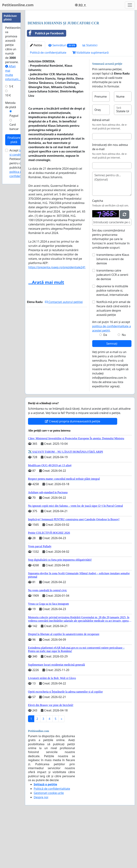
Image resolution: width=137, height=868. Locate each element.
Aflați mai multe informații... (13, 73)
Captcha (98, 251)
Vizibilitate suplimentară (91, 103)
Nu (124, 385)
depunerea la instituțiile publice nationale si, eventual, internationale (112, 341)
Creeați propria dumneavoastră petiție (73, 471)
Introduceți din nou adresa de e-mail (110, 197)
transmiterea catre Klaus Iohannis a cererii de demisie (113, 309)
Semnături (62, 95)
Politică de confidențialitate (48, 103)
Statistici (90, 95)
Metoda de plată (11, 105)
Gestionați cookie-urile (49, 843)
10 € (8, 95)
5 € (11, 86)
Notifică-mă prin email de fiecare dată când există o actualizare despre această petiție (114, 358)
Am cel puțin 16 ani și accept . (112, 376)
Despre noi (41, 847)
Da (105, 385)
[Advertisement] (80, 41)
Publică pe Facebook (45, 83)
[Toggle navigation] (130, 5)
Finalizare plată (14, 140)
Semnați (112, 394)
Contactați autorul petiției (64, 352)
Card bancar (14, 127)
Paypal (14, 116)
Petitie (36, 95)
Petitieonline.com (18, 5)
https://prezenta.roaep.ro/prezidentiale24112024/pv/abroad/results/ (74, 317)
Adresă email (101, 170)
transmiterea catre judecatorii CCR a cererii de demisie (112, 325)
